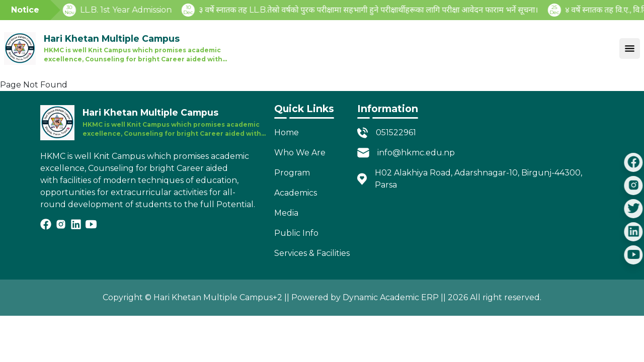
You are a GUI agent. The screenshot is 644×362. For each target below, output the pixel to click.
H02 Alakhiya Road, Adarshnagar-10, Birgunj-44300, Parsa (478, 179)
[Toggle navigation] (630, 49)
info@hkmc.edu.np (416, 153)
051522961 (396, 132)
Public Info (296, 233)
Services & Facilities (312, 253)
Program (292, 173)
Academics (296, 193)
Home (287, 132)
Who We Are (300, 153)
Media (286, 213)
